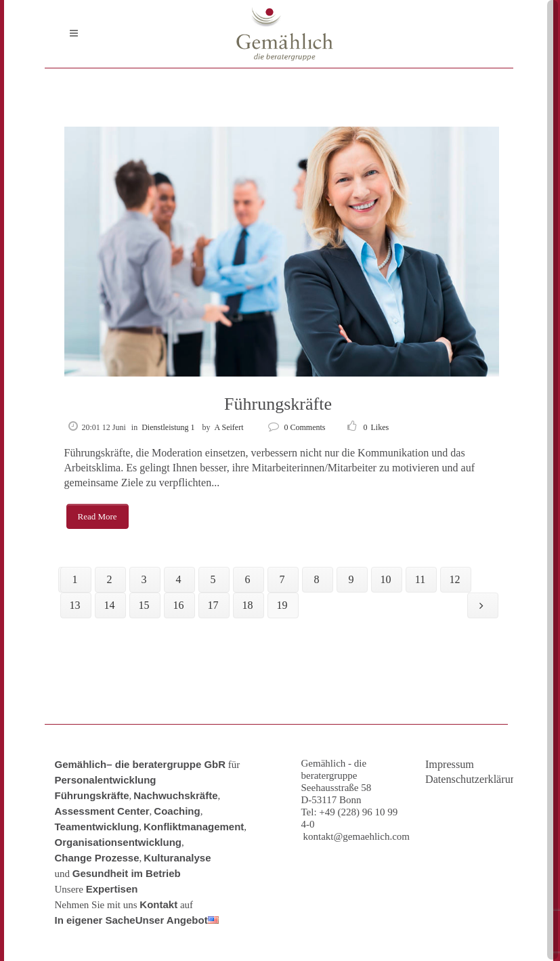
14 (110, 605)
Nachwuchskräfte (175, 795)
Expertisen (112, 889)
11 (420, 579)
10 (386, 579)
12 (455, 579)
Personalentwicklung (106, 780)
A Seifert (229, 427)
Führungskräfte (278, 404)
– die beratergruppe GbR (166, 764)
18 (248, 605)
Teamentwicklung (97, 827)
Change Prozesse (97, 858)
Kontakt (158, 904)
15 (144, 605)
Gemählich (81, 764)
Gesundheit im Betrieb (127, 873)
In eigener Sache (95, 920)
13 (75, 605)
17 (213, 605)
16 (179, 605)
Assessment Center (102, 811)
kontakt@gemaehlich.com (357, 836)
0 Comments (297, 427)
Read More (98, 516)
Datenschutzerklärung (464, 780)
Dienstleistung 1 (168, 427)
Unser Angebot (172, 920)
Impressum (450, 765)
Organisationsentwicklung (119, 842)
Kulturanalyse (177, 858)
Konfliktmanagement (194, 827)
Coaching (177, 811)
